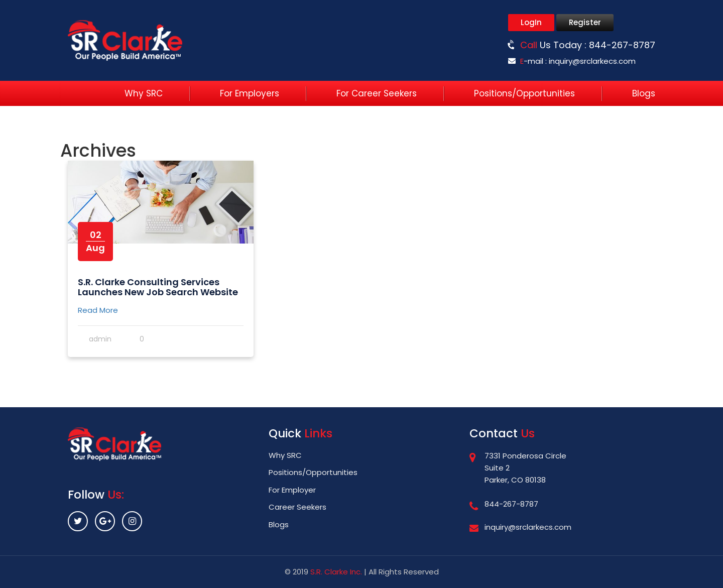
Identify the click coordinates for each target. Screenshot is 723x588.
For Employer (292, 490)
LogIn (531, 22)
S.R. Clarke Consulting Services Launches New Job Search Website (158, 287)
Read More (98, 310)
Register (585, 22)
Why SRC (144, 93)
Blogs (644, 93)
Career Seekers (297, 507)
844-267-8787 (622, 45)
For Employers (250, 93)
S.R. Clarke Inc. (336, 572)
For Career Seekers (377, 93)
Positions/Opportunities (524, 93)
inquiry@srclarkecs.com (592, 61)
